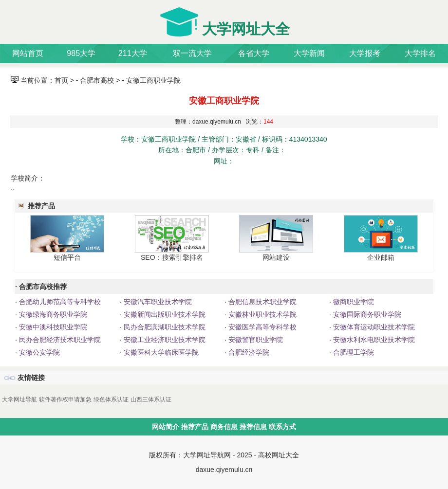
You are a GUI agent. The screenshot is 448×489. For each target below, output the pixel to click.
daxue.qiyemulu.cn (224, 470)
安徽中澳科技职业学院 (52, 327)
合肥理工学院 (353, 352)
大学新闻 (309, 53)
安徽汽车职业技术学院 (157, 302)
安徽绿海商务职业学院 (52, 314)
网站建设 (276, 257)
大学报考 (365, 53)
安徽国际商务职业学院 (366, 314)
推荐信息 (253, 427)
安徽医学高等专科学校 (261, 327)
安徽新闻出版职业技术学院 (164, 314)
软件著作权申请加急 (65, 399)
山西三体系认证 (151, 399)
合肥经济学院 (248, 352)
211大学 (133, 53)
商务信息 (224, 427)
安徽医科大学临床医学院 (160, 352)
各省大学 (254, 53)
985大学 (81, 53)
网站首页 (28, 53)
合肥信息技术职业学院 (261, 302)
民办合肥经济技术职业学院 (59, 340)
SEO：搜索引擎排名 (172, 257)
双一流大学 (192, 53)
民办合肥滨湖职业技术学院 (164, 327)
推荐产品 (195, 427)
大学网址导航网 (207, 455)
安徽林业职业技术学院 (261, 314)
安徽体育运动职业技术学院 (373, 327)
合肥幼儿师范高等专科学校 (59, 302)
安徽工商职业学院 (153, 80)
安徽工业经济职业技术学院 (164, 340)
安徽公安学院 (38, 352)
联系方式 (282, 427)
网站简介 (166, 427)
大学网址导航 (19, 399)
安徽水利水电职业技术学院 (373, 340)
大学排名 (420, 53)
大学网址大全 (246, 29)
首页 (61, 80)
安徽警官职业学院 (255, 340)
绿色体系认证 (111, 399)
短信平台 (67, 257)
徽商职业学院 (353, 302)
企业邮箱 (381, 257)
